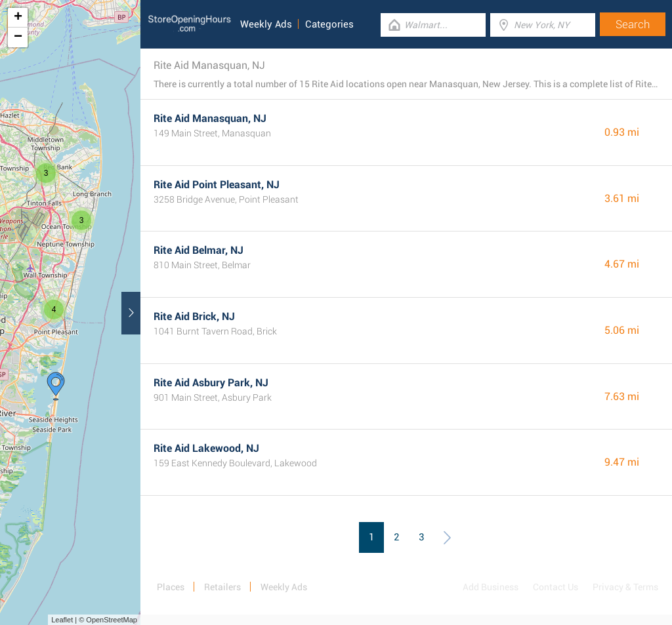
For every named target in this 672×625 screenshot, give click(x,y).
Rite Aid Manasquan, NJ (210, 118)
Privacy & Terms (625, 587)
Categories (329, 24)
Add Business (491, 587)
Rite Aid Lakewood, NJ (206, 448)
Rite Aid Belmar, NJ (199, 250)
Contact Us (556, 587)
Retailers (222, 587)
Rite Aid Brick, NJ (194, 316)
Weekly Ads (266, 24)
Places (171, 587)
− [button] (18, 37)
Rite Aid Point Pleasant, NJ (217, 185)
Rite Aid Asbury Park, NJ (211, 383)
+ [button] (18, 18)
